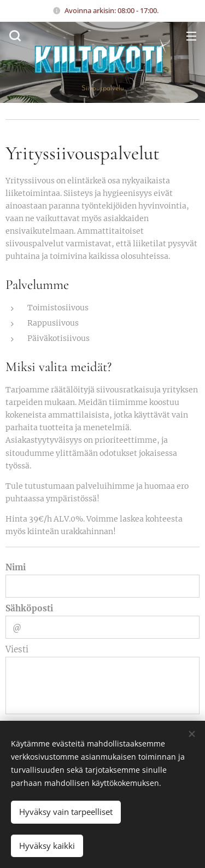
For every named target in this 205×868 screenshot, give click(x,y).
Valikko (191, 36)
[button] (14, 36)
